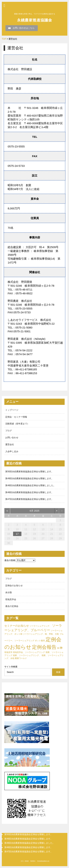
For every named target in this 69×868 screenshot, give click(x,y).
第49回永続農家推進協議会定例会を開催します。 (29, 478)
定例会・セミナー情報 (16, 417)
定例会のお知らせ (14, 586)
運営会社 (10, 445)
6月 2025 (35, 511)
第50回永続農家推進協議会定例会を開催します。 (29, 472)
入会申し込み (12, 451)
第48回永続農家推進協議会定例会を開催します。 (29, 492)
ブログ (9, 431)
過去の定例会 (12, 606)
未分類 (9, 592)
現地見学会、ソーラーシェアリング (29, 652)
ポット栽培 (40, 641)
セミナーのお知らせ (17, 626)
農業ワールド (21, 658)
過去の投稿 (10, 560)
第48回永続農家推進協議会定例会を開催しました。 (30, 485)
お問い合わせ (12, 438)
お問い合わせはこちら (24, 28)
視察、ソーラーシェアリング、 (27, 655)
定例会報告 (44, 647)
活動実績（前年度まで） (17, 424)
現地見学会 (11, 599)
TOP (4, 39)
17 (17, 534)
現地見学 (8, 652)
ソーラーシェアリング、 (40, 626)
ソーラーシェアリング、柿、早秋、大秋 (41, 634)
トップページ (12, 410)
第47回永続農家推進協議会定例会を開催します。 (29, 499)
